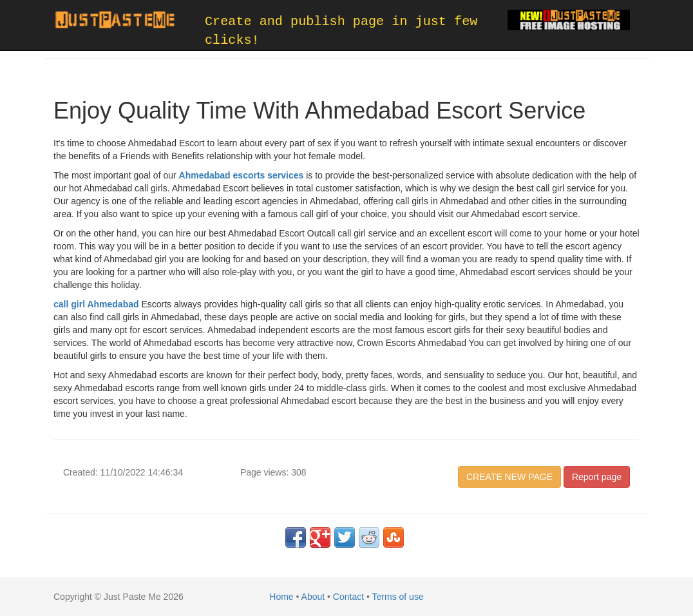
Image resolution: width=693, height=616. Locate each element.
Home (281, 597)
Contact (348, 597)
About (313, 597)
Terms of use (398, 597)
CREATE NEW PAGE (509, 477)
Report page (597, 477)
